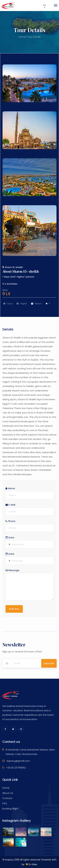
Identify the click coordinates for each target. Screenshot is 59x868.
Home (22, 37)
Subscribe (49, 663)
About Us (8, 793)
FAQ (5, 803)
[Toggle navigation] (55, 5)
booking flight (10, 809)
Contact (7, 798)
